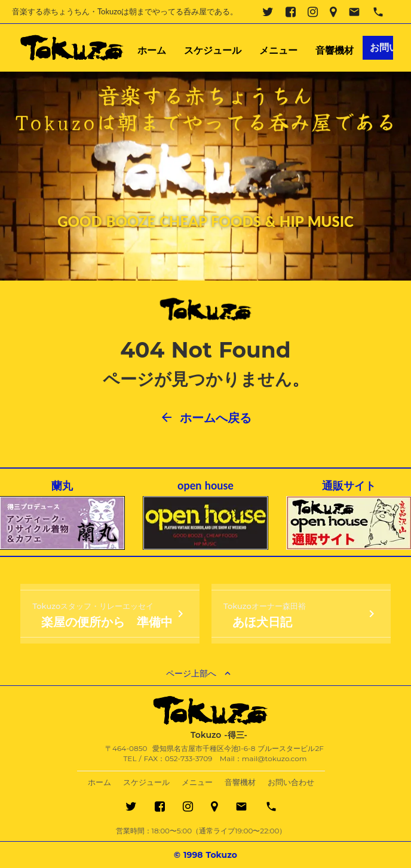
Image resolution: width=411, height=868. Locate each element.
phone (378, 12)
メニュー (278, 51)
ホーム (152, 51)
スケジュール (213, 51)
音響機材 (335, 51)
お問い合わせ (291, 782)
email (354, 12)
